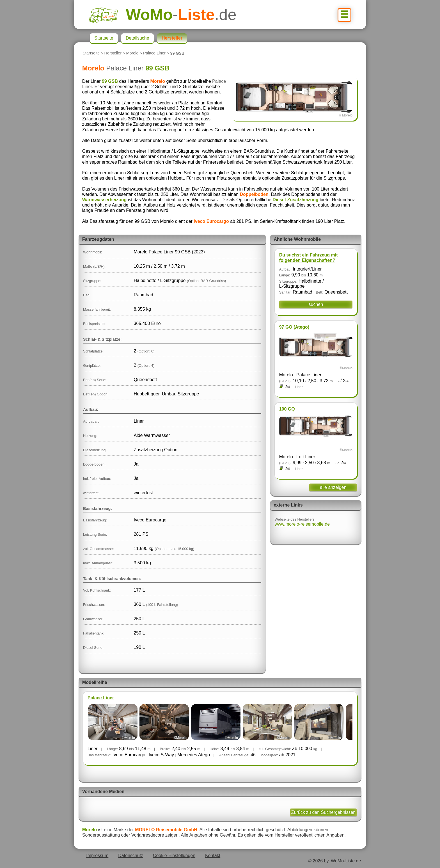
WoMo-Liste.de (346, 861)
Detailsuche (137, 38)
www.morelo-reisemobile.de (302, 524)
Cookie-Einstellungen (174, 856)
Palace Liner (154, 53)
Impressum (97, 856)
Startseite (91, 53)
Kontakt (213, 856)
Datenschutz (131, 856)
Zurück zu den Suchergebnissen (323, 812)
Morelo (132, 53)
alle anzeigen (333, 487)
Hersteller (113, 53)
